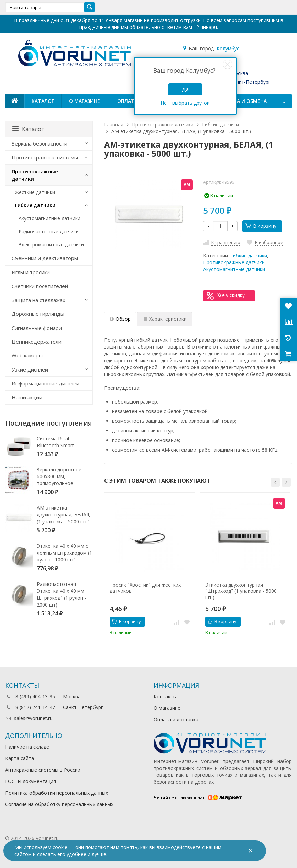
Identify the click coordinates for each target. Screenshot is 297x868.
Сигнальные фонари (37, 328)
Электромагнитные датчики (51, 244)
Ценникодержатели (37, 342)
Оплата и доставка (176, 720)
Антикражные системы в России (43, 770)
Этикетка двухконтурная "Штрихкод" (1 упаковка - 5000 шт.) (241, 591)
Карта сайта (20, 758)
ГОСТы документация (31, 781)
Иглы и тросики (31, 272)
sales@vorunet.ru (29, 718)
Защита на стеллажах (38, 300)
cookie (60, 847)
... (285, 101)
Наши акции (27, 397)
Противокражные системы (45, 157)
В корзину (261, 226)
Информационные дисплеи (46, 383)
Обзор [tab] (120, 319)
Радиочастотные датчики (49, 231)
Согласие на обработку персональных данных (59, 804)
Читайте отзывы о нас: (198, 798)
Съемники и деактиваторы (45, 258)
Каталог (43, 101)
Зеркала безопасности (40, 143)
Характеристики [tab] (165, 319)
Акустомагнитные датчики (234, 269)
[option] (150, 567)
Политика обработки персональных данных (57, 793)
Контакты (165, 696)
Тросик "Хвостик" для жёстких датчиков (145, 588)
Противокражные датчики (234, 262)
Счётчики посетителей (40, 286)
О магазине (85, 101)
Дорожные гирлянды (38, 314)
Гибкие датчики (249, 255)
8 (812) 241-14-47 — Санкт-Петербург (54, 707)
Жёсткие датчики (35, 192)
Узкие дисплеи (30, 369)
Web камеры (27, 355)
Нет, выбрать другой (185, 103)
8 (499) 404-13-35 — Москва (43, 696)
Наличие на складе (27, 747)
